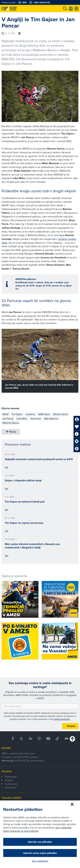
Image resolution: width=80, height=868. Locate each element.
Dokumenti (10, 787)
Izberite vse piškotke (40, 842)
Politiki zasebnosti (62, 719)
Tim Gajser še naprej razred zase (24, 523)
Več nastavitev (40, 861)
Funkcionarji (11, 784)
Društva (9, 780)
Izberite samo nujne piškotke (40, 853)
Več (7, 467)
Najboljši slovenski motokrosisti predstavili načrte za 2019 (39, 459)
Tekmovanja (11, 777)
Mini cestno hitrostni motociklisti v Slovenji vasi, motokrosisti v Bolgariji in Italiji (33, 546)
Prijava (71, 726)
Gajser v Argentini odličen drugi (23, 480)
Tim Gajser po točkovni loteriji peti (25, 502)
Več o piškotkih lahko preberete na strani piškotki (37, 829)
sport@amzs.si (37, 761)
